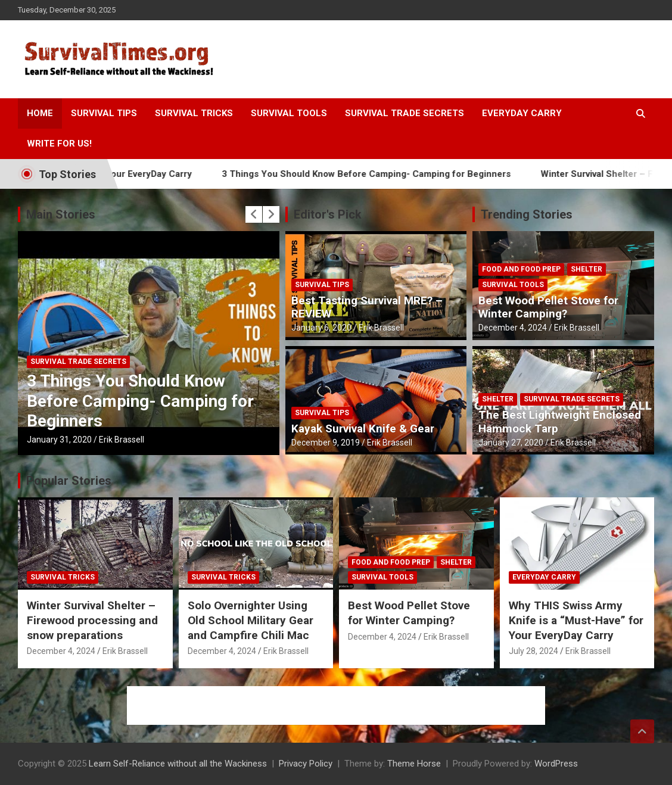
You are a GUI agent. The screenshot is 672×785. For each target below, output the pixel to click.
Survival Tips (104, 113)
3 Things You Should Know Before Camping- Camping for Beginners (379, 174)
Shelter (587, 269)
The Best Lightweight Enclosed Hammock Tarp (560, 422)
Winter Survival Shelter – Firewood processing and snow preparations (92, 620)
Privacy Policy (306, 764)
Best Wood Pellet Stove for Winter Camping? (548, 307)
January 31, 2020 (59, 440)
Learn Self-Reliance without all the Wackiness (178, 764)
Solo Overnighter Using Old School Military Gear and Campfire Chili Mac (251, 620)
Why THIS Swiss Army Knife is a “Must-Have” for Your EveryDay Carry (576, 620)
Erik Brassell (122, 440)
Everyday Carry (522, 113)
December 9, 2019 (326, 443)
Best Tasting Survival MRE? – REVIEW (367, 307)
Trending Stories (527, 214)
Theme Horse (414, 764)
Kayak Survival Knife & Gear (363, 429)
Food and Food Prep (521, 269)
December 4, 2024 (513, 328)
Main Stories (61, 214)
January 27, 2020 (511, 443)
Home (40, 113)
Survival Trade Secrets (405, 113)
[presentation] (254, 214)
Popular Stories (69, 481)
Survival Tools (289, 113)
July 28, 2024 (533, 651)
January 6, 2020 (321, 328)
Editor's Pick (328, 214)
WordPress (556, 764)
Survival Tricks (194, 113)
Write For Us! (59, 144)
